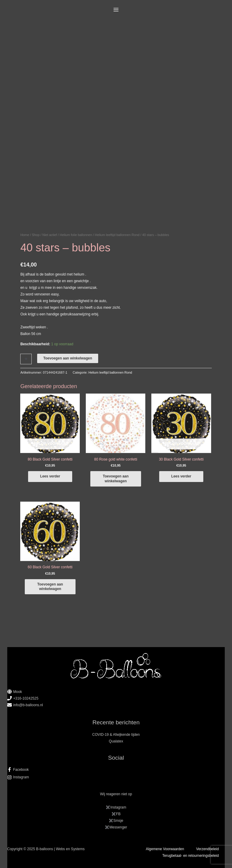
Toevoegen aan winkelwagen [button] (116, 479)
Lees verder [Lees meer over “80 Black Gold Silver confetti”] (50, 476)
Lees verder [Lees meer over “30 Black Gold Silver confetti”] (181, 476)
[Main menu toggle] (116, 10)
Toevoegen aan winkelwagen (68, 358)
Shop (36, 235)
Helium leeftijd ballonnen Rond (117, 235)
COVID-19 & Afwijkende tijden (116, 735)
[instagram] (116, 777)
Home (25, 235)
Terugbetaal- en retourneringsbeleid (190, 856)
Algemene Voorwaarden (165, 849)
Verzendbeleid (207, 849)
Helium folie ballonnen (76, 235)
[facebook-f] (116, 770)
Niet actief (50, 235)
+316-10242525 (26, 698)
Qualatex (116, 741)
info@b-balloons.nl (28, 705)
